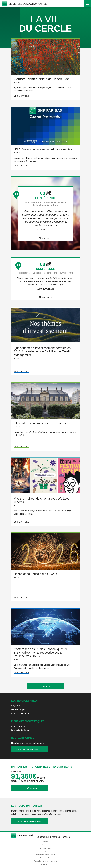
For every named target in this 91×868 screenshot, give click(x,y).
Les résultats (35, 788)
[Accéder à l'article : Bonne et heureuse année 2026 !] (46, 567)
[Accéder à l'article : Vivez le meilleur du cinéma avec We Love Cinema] (46, 492)
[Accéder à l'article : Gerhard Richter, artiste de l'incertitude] (46, 69)
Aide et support (19, 726)
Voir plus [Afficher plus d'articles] (45, 687)
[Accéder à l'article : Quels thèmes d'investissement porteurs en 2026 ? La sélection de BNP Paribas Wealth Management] (46, 341)
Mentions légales (45, 848)
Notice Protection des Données (45, 855)
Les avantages (18, 709)
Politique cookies (45, 858)
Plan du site (46, 845)
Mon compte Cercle (20, 713)
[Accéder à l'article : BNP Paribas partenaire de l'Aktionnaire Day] (46, 138)
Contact (46, 842)
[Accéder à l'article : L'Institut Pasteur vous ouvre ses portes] (46, 416)
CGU (45, 851)
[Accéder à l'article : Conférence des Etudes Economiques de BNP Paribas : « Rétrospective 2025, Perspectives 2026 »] (46, 642)
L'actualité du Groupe (33, 822)
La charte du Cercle (20, 730)
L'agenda (15, 706)
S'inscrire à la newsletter (30, 749)
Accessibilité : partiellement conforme (45, 861)
